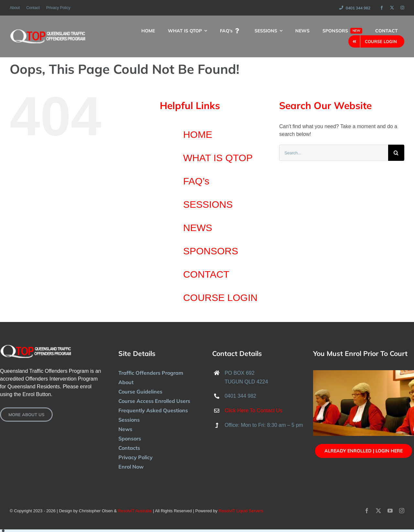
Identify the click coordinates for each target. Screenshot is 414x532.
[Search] (396, 153)
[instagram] (402, 8)
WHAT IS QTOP (218, 158)
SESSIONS (208, 204)
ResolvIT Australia (135, 511)
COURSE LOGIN (220, 298)
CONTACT (206, 274)
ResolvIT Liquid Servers (241, 511)
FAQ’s (196, 181)
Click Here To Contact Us (253, 410)
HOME (198, 134)
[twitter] (392, 8)
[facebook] (382, 8)
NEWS (198, 228)
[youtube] (390, 511)
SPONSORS (211, 251)
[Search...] (334, 153)
